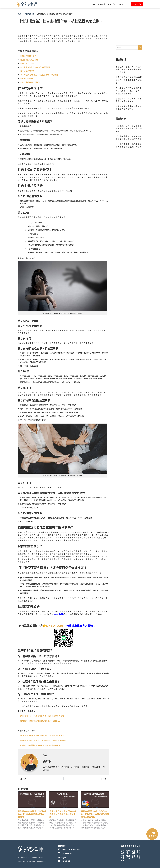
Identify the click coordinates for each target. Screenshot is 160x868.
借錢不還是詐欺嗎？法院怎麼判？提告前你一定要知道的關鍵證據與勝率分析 (95, 814)
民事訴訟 (112, 4)
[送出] (140, 47)
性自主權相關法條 (27, 64)
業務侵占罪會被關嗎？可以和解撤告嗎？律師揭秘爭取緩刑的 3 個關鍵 (32, 814)
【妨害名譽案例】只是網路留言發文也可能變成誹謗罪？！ (129, 138)
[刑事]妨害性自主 (28, 14)
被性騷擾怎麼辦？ (27, 71)
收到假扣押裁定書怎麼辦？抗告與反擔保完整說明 (129, 108)
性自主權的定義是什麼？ (30, 60)
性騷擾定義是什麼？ (28, 56)
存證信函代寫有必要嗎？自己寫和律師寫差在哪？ (129, 100)
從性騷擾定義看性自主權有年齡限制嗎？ (36, 67)
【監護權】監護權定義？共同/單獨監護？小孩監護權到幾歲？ (42, 740)
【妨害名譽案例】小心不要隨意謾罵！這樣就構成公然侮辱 (41, 716)
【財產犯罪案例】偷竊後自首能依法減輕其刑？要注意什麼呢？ (129, 128)
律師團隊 (101, 4)
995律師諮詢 (59, 614)
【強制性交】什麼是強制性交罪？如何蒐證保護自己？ (39, 721)
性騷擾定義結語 (26, 78)
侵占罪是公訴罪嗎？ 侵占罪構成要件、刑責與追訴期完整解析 (63, 814)
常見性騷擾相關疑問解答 (30, 82)
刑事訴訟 (123, 4)
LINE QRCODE (55, 626)
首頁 (93, 4)
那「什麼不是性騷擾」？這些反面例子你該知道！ (40, 75)
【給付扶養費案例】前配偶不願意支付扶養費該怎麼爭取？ (41, 735)
